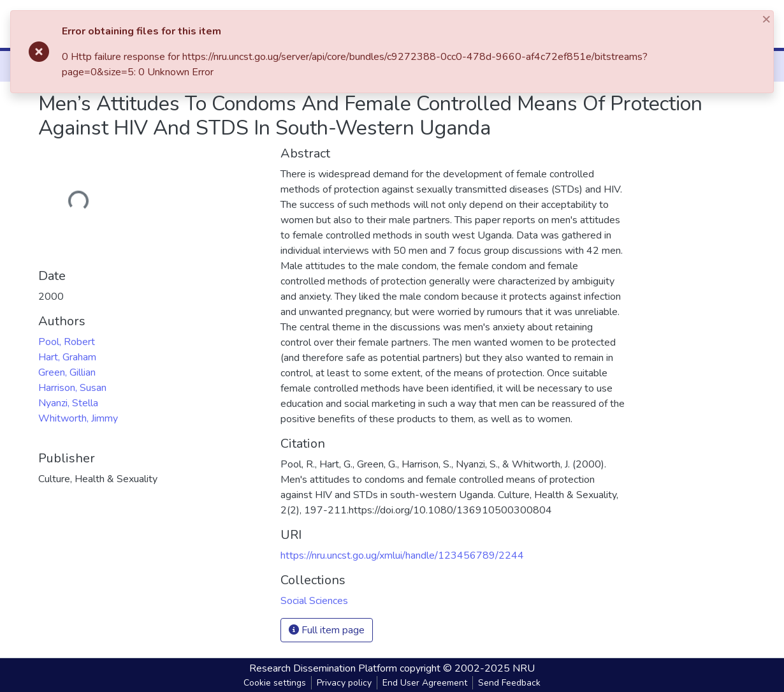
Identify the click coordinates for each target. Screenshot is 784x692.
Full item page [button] (327, 630)
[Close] (767, 18)
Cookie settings (275, 683)
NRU (524, 668)
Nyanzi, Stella (68, 403)
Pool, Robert (67, 342)
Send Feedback (509, 683)
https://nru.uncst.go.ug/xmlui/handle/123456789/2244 (402, 556)
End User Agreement (425, 683)
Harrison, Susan (72, 388)
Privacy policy (344, 683)
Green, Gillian (67, 372)
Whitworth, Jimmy (78, 418)
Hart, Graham (67, 357)
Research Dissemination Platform (323, 668)
